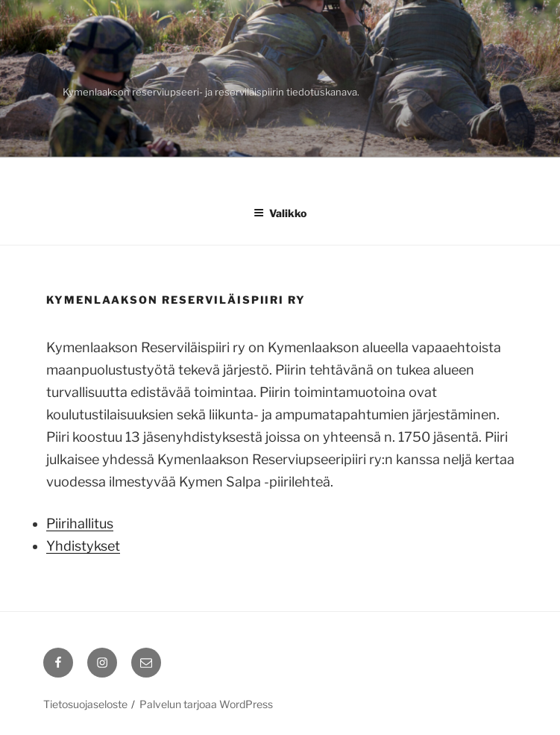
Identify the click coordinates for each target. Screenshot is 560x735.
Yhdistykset (83, 546)
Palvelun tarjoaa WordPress (206, 704)
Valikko (280, 213)
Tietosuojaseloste (85, 704)
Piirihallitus (80, 523)
